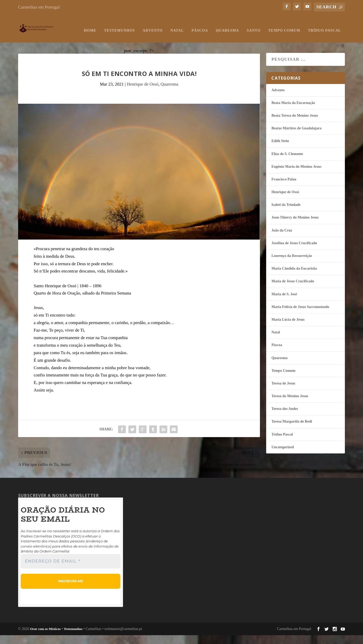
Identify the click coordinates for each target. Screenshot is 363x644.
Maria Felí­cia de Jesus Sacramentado (300, 316)
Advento (91, 39)
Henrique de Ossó (143, 93)
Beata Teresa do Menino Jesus (295, 124)
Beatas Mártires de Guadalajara (296, 137)
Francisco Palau (284, 188)
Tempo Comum (223, 39)
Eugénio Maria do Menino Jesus (296, 175)
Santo (192, 39)
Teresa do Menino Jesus (290, 405)
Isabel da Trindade (286, 214)
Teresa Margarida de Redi (292, 430)
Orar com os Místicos (45, 638)
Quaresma (166, 39)
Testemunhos (58, 39)
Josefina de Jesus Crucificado (294, 252)
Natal (115, 39)
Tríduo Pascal (263, 39)
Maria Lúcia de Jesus (288, 328)
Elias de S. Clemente (287, 163)
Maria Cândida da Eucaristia (294, 278)
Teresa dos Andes (285, 418)
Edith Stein (280, 150)
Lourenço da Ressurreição (292, 265)
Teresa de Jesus (283, 392)
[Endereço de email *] (71, 570)
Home (28, 39)
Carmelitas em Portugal (39, 7)
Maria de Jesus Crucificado (293, 290)
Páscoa (138, 39)
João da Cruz (282, 239)
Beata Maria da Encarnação (293, 112)
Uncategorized (282, 456)
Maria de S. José (284, 303)
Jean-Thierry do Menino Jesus (295, 226)
